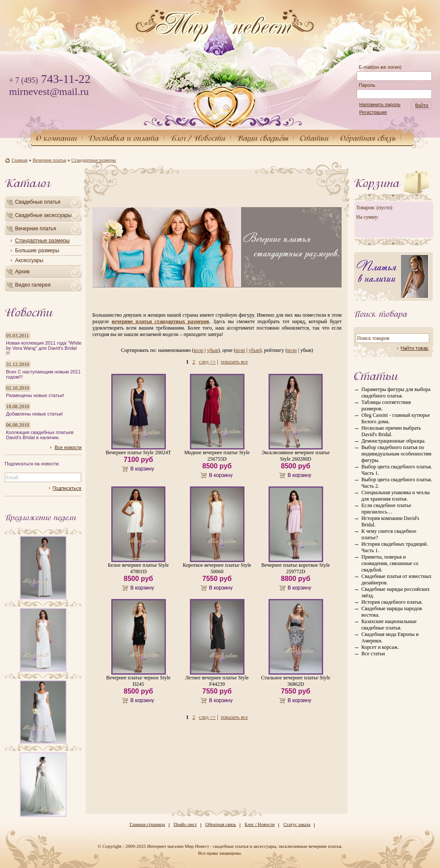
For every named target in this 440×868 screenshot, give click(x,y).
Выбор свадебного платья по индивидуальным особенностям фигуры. (396, 454)
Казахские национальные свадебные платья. (389, 625)
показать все (234, 362)
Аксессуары (29, 260)
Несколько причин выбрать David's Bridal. (391, 431)
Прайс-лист (185, 824)
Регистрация (373, 112)
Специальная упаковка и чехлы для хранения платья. (396, 496)
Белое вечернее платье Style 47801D (138, 568)
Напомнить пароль (380, 104)
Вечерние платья (35, 229)
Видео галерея (33, 285)
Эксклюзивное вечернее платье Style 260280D (296, 456)
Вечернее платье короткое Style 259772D (296, 568)
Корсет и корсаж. (380, 647)
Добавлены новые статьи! (34, 414)
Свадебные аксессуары (43, 215)
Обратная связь (221, 824)
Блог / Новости (260, 824)
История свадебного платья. (392, 602)
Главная (20, 160)
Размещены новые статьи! (35, 395)
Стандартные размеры (42, 241)
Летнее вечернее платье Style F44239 (217, 681)
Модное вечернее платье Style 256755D (217, 456)
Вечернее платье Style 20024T (138, 452)
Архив (22, 272)
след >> (207, 362)
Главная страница (147, 824)
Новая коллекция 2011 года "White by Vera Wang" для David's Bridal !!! (44, 348)
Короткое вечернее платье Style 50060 (217, 568)
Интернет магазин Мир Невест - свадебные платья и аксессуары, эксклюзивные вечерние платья (244, 846)
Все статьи (373, 654)
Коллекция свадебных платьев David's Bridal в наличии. (40, 435)
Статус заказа (297, 824)
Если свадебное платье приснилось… (386, 509)
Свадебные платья (38, 202)
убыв (213, 350)
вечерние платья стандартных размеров (160, 321)
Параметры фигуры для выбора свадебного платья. (396, 393)
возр (199, 350)
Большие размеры (37, 251)
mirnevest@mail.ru (49, 92)
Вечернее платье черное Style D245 (138, 681)
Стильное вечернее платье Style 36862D (295, 681)
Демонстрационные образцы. (393, 441)
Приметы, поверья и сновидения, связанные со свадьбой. (390, 563)
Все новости (68, 447)
